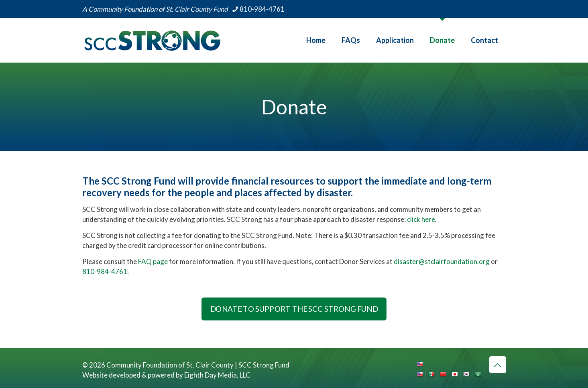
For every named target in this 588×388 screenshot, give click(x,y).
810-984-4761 (105, 271)
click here (421, 219)
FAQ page (153, 261)
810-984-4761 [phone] (262, 9)
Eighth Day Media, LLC (217, 375)
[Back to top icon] (498, 365)
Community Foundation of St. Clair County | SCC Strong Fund (198, 365)
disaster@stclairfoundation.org (442, 261)
